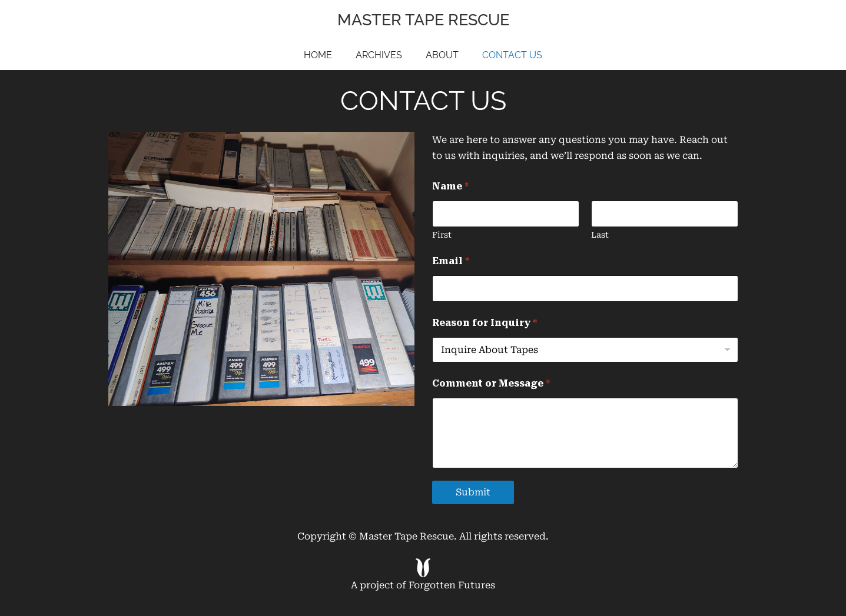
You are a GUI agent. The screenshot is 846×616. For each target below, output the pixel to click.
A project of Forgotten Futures (423, 575)
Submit (473, 492)
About (442, 55)
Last (600, 235)
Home (318, 55)
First (442, 235)
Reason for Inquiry (485, 323)
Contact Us (512, 55)
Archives (379, 55)
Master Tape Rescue (423, 20)
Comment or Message (491, 383)
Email (451, 261)
